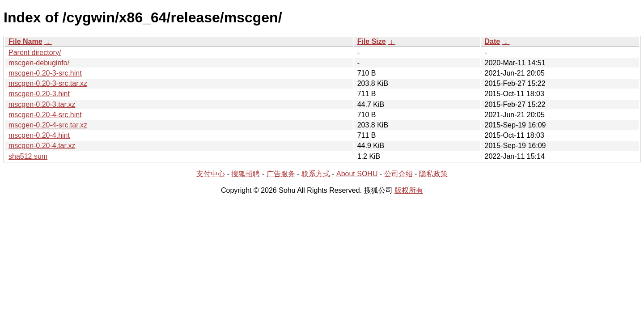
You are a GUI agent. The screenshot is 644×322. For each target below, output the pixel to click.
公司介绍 (398, 174)
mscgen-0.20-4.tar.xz (42, 146)
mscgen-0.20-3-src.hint (45, 73)
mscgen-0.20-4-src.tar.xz (48, 125)
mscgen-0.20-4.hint (39, 135)
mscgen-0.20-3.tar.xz (42, 104)
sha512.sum (28, 156)
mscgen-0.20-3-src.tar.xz (48, 83)
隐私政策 (433, 174)
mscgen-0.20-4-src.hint (45, 115)
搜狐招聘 (246, 174)
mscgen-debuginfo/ (39, 63)
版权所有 (409, 190)
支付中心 (211, 174)
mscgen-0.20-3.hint (39, 94)
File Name (25, 41)
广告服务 (281, 174)
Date (492, 41)
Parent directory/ (35, 53)
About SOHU (357, 174)
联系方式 (316, 174)
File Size (372, 41)
